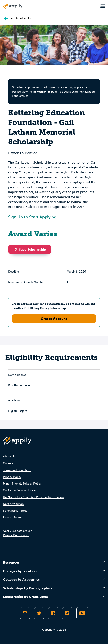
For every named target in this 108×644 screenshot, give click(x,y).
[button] (16, 249)
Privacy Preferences (16, 535)
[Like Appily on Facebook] (53, 613)
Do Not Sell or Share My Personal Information (33, 497)
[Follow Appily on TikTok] (67, 613)
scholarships (42, 92)
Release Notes (13, 517)
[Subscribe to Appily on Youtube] (82, 613)
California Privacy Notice (19, 490)
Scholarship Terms (15, 511)
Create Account (54, 319)
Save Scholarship (30, 249)
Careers (8, 463)
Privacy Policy (12, 477)
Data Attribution (13, 504)
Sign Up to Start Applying (32, 217)
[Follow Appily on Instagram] (25, 613)
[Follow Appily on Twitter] (39, 613)
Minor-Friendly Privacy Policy (22, 484)
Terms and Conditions (17, 470)
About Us (9, 457)
